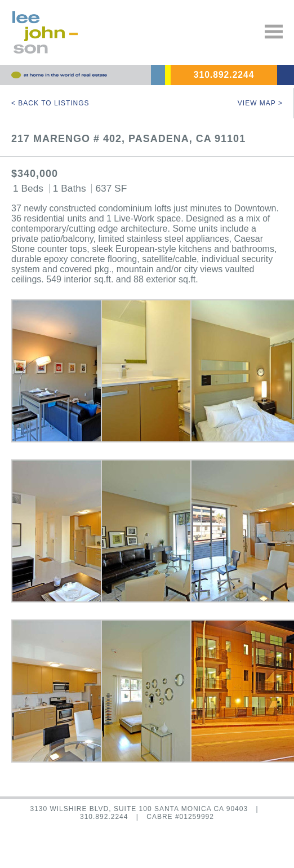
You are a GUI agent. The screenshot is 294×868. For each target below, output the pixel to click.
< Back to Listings (50, 103)
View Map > (260, 103)
